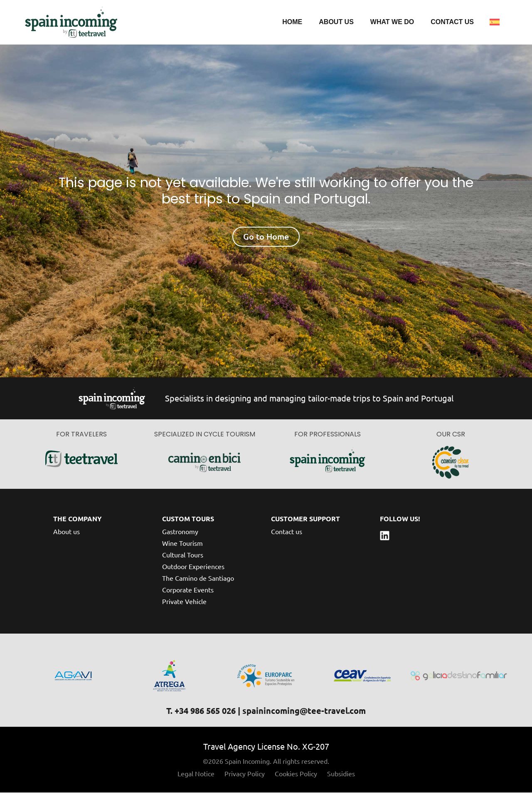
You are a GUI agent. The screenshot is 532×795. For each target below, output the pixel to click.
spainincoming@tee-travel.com (304, 713)
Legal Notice (196, 776)
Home (292, 23)
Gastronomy (180, 534)
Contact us (452, 23)
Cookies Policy (296, 776)
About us (336, 23)
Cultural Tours (183, 557)
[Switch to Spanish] (495, 23)
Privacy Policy (245, 776)
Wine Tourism (182, 545)
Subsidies (341, 776)
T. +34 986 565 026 (201, 713)
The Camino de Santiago (198, 580)
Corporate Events (188, 592)
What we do (392, 23)
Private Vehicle (184, 604)
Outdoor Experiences (193, 569)
